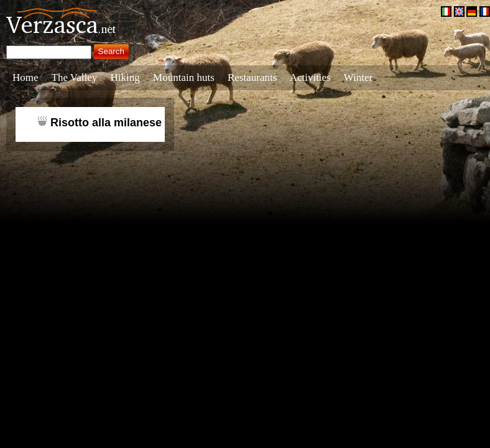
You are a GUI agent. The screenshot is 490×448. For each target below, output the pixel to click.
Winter (358, 77)
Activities (310, 77)
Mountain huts (184, 77)
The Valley (75, 77)
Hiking (125, 77)
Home (25, 77)
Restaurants (252, 77)
